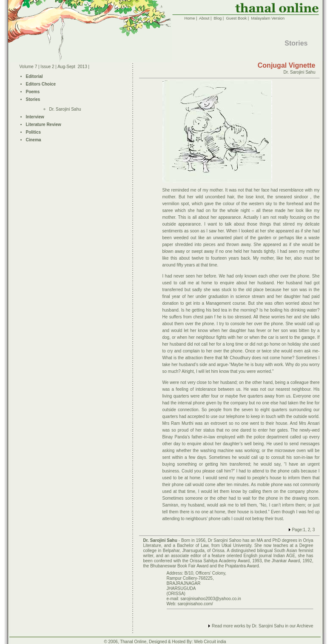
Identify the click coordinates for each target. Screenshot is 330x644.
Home (189, 18)
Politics (34, 132)
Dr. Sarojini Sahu (65, 109)
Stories (33, 99)
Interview (35, 117)
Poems (33, 92)
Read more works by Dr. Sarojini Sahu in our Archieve (262, 626)
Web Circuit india (210, 642)
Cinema (34, 140)
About (204, 18)
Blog (218, 18)
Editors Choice (41, 84)
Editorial (34, 76)
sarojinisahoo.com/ (195, 604)
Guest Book (236, 18)
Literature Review (44, 125)
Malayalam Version (268, 18)
